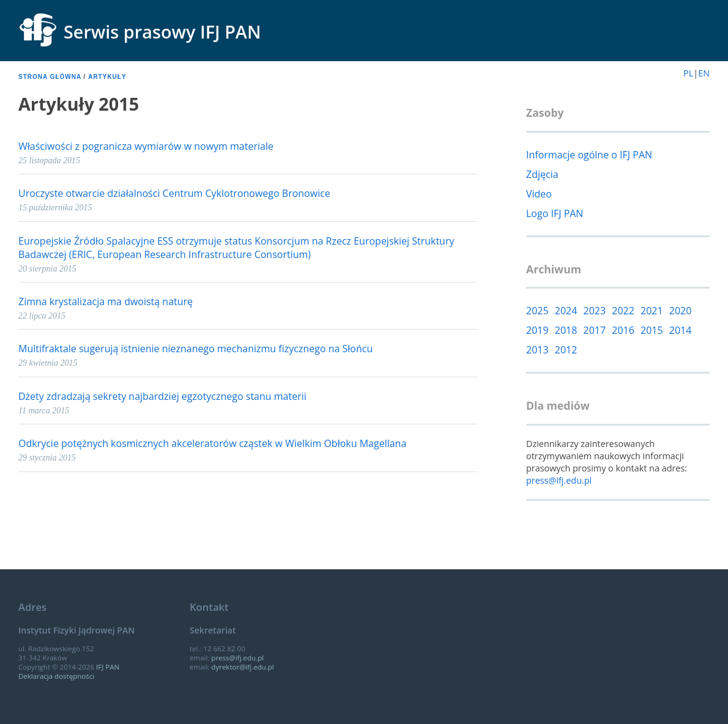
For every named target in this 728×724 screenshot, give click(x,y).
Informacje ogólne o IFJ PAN (589, 155)
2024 (566, 311)
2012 (566, 350)
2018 (566, 330)
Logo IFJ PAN (555, 213)
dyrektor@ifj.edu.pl (242, 667)
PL (688, 73)
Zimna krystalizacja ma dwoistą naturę (106, 301)
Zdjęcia (542, 174)
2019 (537, 330)
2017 (595, 330)
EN (704, 73)
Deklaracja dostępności (56, 676)
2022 (623, 311)
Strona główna (50, 77)
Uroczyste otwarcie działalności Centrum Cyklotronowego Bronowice (174, 193)
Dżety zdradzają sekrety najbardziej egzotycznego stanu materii (162, 396)
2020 (681, 311)
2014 (681, 330)
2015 (652, 330)
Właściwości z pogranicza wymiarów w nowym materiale (146, 146)
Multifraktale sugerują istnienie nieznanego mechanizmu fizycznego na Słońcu (195, 349)
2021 (652, 311)
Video (539, 194)
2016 (623, 330)
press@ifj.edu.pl (559, 480)
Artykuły (107, 77)
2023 (595, 311)
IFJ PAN (108, 667)
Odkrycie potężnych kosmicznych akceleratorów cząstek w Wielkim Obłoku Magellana (212, 443)
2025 (537, 311)
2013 (537, 350)
